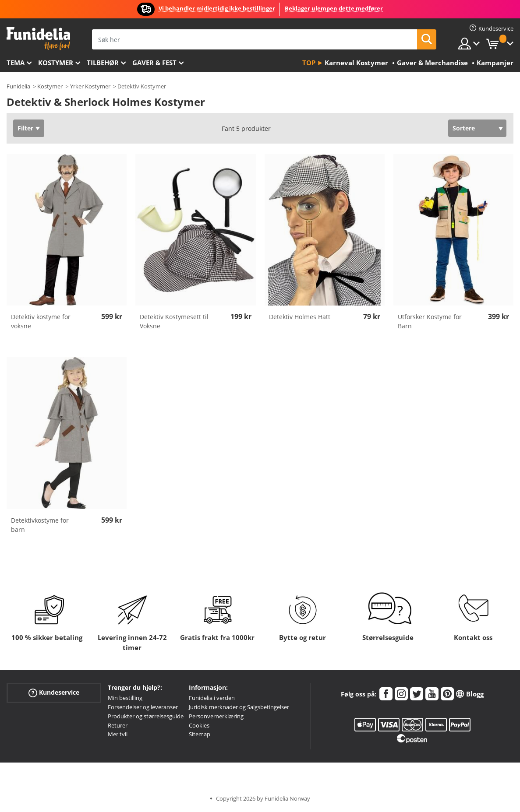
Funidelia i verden (212, 698)
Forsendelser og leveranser (143, 707)
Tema (16, 63)
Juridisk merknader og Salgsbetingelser (239, 707)
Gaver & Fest (154, 63)
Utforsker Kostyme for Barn (430, 321)
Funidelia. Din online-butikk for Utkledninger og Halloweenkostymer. (38, 39)
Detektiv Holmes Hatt (300, 317)
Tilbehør (103, 63)
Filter (25, 128)
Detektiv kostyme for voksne (41, 321)
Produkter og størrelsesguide (146, 716)
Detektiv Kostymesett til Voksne (174, 321)
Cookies (199, 725)
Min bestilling (125, 698)
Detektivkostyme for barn (40, 525)
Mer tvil (118, 734)
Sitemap (200, 734)
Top (309, 63)
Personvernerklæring (216, 716)
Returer (118, 725)
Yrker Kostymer (90, 86)
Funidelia (18, 86)
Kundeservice (54, 693)
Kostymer (56, 63)
